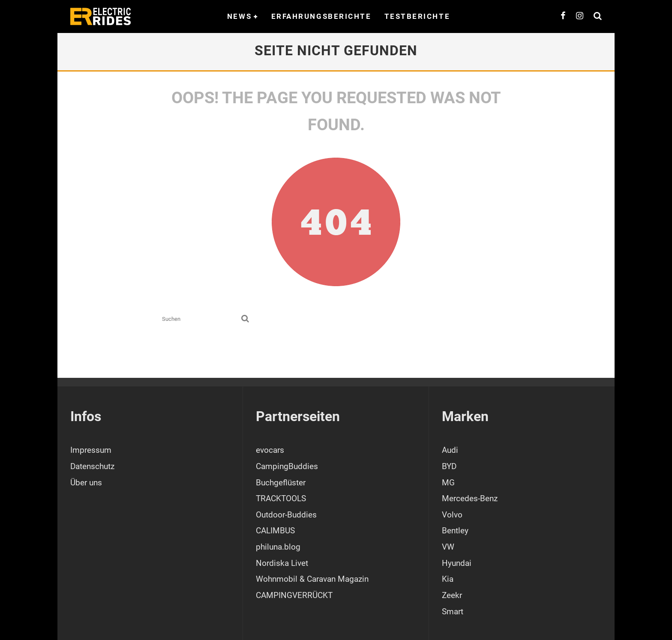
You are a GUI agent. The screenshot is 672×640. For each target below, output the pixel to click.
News (239, 16)
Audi (450, 450)
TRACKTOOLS (281, 498)
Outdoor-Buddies (286, 515)
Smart (453, 612)
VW (448, 547)
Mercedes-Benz (470, 498)
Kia (448, 579)
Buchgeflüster (281, 483)
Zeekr (452, 595)
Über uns (86, 483)
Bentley (455, 531)
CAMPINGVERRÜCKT (294, 595)
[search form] (200, 319)
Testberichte (417, 16)
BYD (449, 466)
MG (448, 483)
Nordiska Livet (282, 563)
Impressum (91, 450)
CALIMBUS (275, 531)
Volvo (452, 515)
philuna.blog (278, 547)
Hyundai (457, 563)
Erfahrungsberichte (321, 16)
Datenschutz (92, 466)
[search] (245, 319)
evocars (270, 450)
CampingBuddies (287, 466)
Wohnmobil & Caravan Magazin (312, 579)
